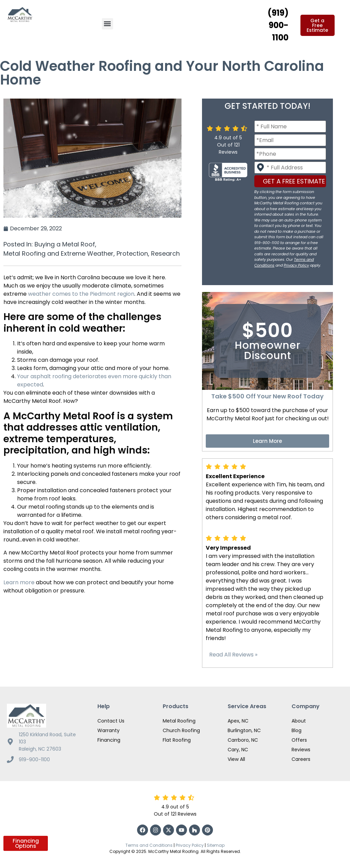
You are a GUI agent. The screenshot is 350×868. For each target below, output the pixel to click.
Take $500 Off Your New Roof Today (267, 396)
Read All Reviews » (233, 655)
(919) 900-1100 (278, 25)
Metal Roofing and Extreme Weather (58, 253)
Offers (299, 740)
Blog (297, 730)
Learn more (19, 582)
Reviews (301, 750)
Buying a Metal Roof (65, 244)
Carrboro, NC (243, 740)
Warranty (109, 730)
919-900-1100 (34, 759)
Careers (301, 759)
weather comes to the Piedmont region (81, 294)
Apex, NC (238, 721)
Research (165, 253)
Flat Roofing (177, 740)
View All (236, 759)
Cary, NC (238, 750)
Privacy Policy (296, 265)
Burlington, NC (244, 730)
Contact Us (111, 721)
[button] (107, 24)
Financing (109, 740)
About (299, 721)
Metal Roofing (179, 721)
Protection (132, 253)
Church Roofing (181, 730)
